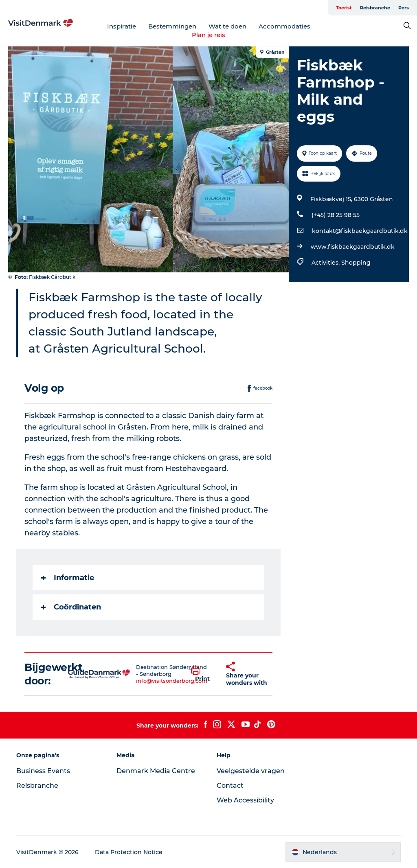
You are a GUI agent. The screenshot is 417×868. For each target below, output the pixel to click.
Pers (404, 8)
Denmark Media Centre (156, 771)
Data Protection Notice (129, 852)
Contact (230, 786)
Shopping (356, 263)
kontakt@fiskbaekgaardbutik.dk (360, 231)
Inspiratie (122, 26)
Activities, (326, 263)
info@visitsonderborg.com (172, 681)
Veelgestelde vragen (251, 771)
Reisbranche (375, 8)
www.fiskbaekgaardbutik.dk (353, 247)
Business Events (43, 771)
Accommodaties (284, 26)
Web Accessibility (245, 800)
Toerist (344, 8)
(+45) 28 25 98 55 (336, 215)
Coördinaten (71, 607)
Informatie (68, 578)
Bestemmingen (172, 26)
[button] (202, 674)
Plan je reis (208, 35)
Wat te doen (227, 26)
